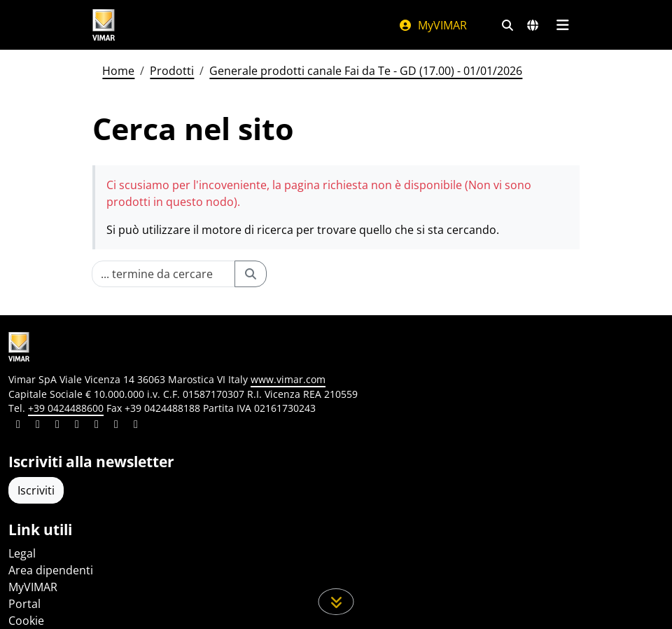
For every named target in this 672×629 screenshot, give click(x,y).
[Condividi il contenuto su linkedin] (18, 426)
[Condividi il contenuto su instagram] (77, 426)
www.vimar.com (288, 379)
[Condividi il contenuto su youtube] (97, 426)
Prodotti (172, 71)
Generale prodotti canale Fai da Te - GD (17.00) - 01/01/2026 (366, 71)
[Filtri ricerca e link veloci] (507, 25)
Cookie (26, 621)
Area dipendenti (51, 570)
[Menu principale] (562, 25)
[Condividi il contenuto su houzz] (116, 426)
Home (118, 71)
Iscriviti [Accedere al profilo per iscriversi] (36, 490)
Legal (22, 553)
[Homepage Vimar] (104, 25)
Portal (24, 604)
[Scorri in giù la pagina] (336, 602)
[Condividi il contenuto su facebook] (38, 426)
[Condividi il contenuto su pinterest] (57, 426)
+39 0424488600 (66, 408)
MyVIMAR (433, 25)
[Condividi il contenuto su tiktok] (136, 426)
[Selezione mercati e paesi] (533, 25)
